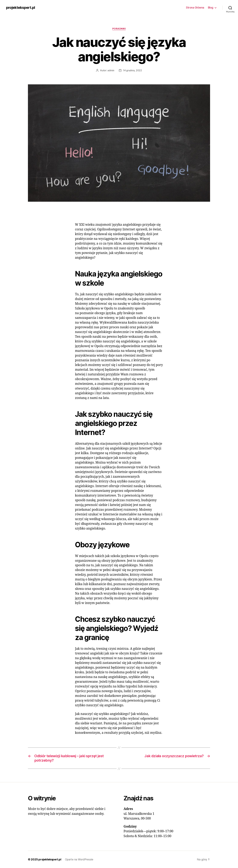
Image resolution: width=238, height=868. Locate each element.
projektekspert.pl (20, 8)
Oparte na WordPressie (79, 859)
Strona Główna (195, 8)
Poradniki (119, 29)
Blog (211, 8)
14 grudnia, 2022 (132, 70)
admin (111, 70)
